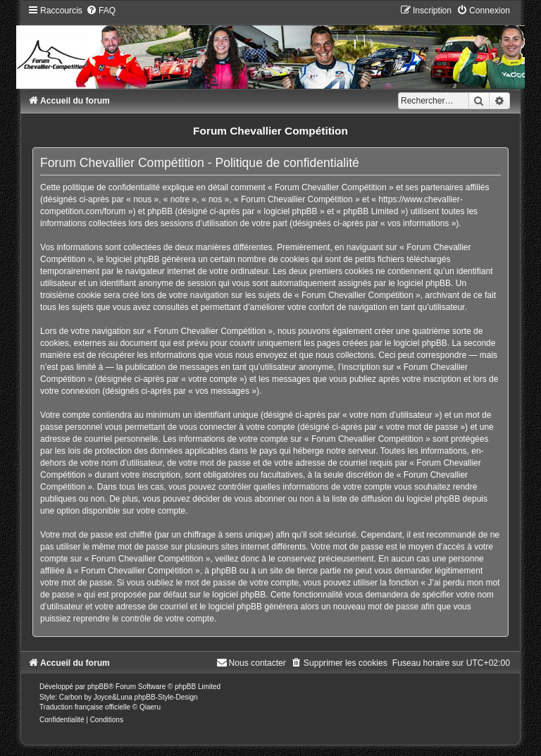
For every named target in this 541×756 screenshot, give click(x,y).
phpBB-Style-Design (166, 697)
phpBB (98, 687)
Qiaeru (150, 707)
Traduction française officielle (85, 707)
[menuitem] (101, 11)
